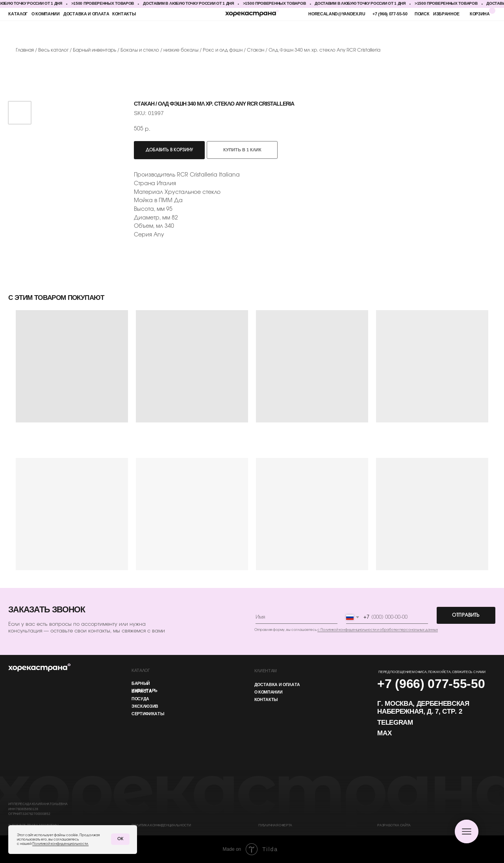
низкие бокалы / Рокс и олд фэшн (203, 50)
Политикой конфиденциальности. (60, 844)
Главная (25, 50)
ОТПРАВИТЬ (466, 615)
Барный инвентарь (95, 50)
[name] (297, 617)
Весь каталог (54, 50)
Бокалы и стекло (140, 50)
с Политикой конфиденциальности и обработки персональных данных (378, 630)
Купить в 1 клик (242, 150)
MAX (384, 734)
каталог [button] (18, 14)
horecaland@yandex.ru (337, 14)
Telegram (395, 723)
